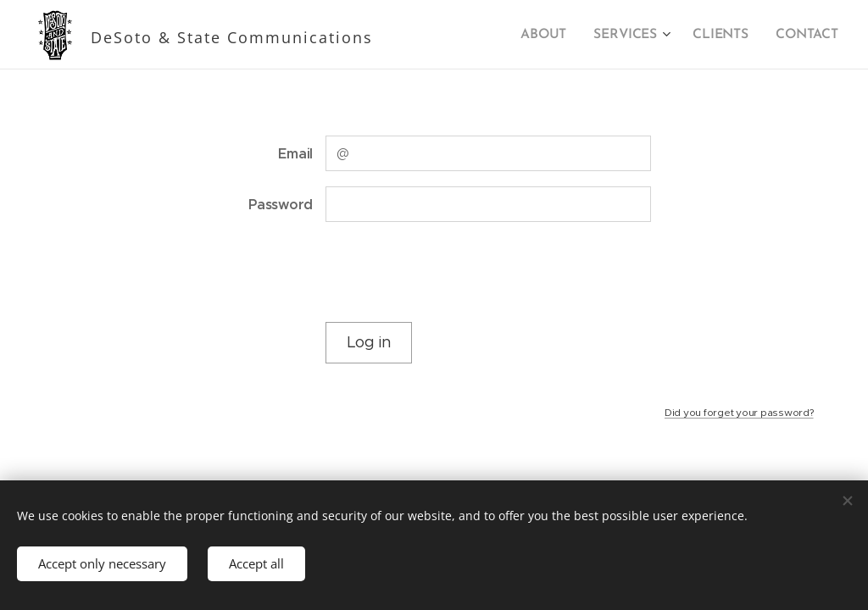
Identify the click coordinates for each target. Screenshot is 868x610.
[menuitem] (553, 35)
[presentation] (453, 272)
